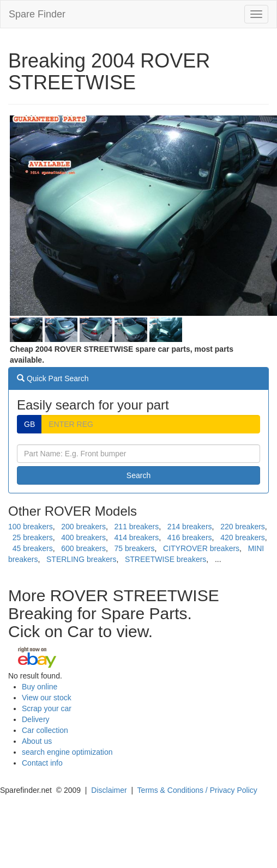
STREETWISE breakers (165, 559)
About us (37, 741)
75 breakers (135, 548)
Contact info (42, 763)
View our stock (47, 698)
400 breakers (83, 537)
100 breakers (31, 527)
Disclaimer (109, 790)
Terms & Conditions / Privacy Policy (197, 790)
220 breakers (243, 527)
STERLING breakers (81, 559)
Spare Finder (37, 14)
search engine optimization (67, 752)
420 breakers (243, 537)
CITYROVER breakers (201, 548)
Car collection (45, 730)
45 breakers (33, 548)
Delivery (36, 719)
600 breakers (83, 548)
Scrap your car (47, 708)
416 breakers (190, 537)
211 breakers (137, 527)
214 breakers (190, 527)
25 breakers (33, 537)
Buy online (40, 687)
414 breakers (137, 537)
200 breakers (83, 527)
